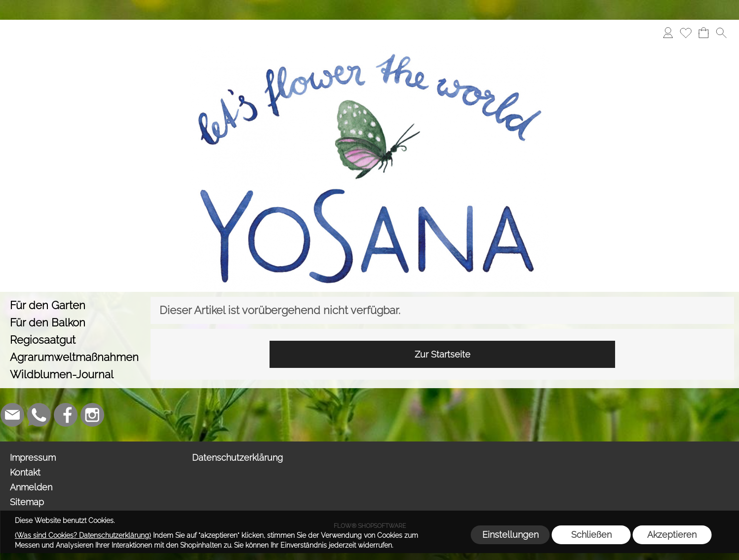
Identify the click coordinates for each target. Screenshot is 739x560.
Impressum (33, 458)
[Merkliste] (686, 33)
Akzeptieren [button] (672, 535)
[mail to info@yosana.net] (12, 415)
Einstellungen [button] (510, 535)
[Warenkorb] (703, 33)
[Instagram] (92, 415)
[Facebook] (66, 415)
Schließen (591, 535)
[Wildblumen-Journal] (75, 375)
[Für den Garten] (75, 305)
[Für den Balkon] (75, 323)
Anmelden (31, 487)
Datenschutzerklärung (237, 458)
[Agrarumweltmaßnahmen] (75, 357)
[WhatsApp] (39, 415)
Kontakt (25, 472)
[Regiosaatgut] (75, 340)
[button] (721, 33)
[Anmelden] (668, 33)
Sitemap (27, 502)
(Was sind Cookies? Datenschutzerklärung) (83, 535)
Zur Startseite (443, 354)
